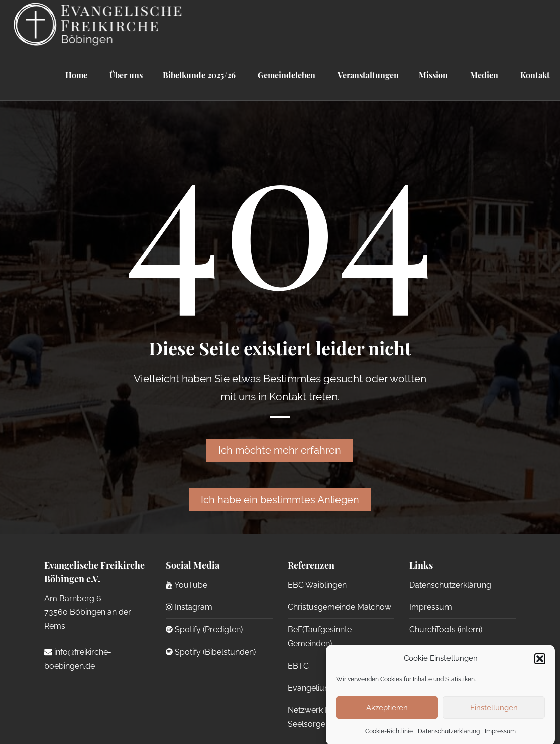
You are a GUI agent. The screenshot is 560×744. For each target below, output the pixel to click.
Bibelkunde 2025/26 (199, 75)
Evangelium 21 (315, 688)
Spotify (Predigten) (204, 630)
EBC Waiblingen (317, 585)
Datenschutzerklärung (449, 738)
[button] (540, 665)
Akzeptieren (387, 714)
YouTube (187, 585)
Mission (433, 75)
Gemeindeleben (286, 75)
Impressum (500, 738)
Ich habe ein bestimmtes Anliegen (280, 500)
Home (76, 75)
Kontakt (534, 75)
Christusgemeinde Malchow (340, 607)
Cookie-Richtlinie (389, 738)
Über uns (125, 75)
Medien (483, 75)
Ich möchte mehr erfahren (280, 450)
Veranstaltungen (367, 75)
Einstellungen (494, 714)
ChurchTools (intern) (446, 630)
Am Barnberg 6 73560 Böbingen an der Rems (88, 612)
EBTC (298, 666)
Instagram (189, 607)
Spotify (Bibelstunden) (211, 652)
